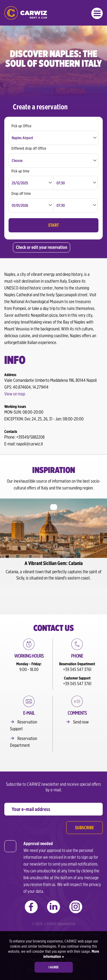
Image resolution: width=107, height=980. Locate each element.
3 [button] (60, 596)
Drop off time (21, 193)
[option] (53, 543)
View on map (15, 394)
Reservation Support (24, 725)
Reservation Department (24, 742)
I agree (53, 967)
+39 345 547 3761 (77, 669)
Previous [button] (4, 540)
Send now (81, 722)
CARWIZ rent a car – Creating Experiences (26, 13)
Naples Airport (22, 138)
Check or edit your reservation (42, 247)
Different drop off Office (29, 148)
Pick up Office (21, 126)
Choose (17, 160)
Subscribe (84, 828)
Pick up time (20, 171)
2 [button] (53, 596)
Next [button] (103, 540)
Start (53, 225)
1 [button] (47, 596)
